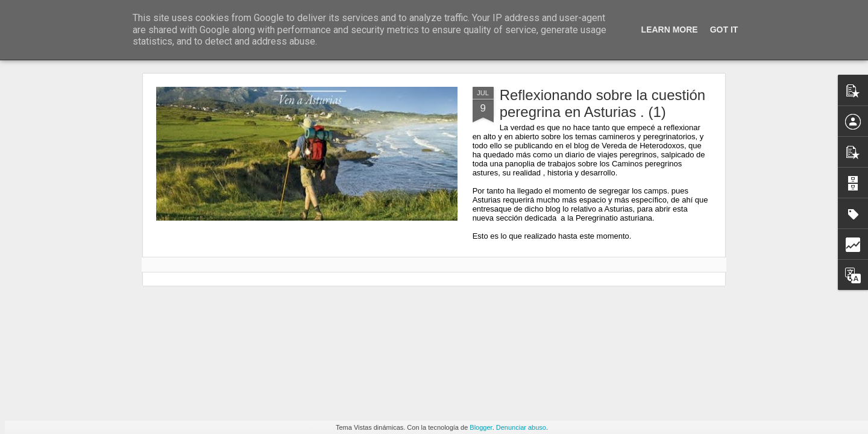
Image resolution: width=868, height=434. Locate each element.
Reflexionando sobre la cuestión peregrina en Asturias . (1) (603, 103)
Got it (724, 30)
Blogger (481, 427)
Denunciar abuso (521, 427)
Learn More (670, 30)
